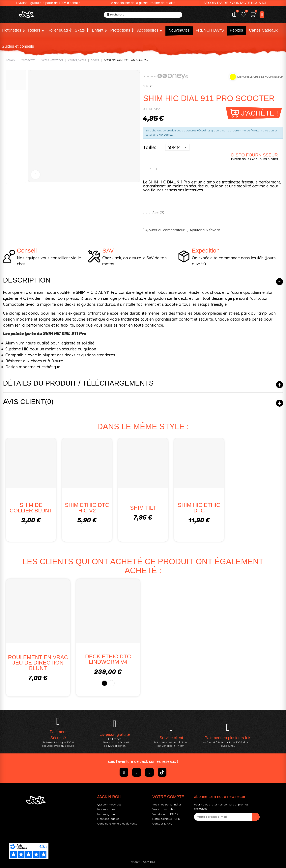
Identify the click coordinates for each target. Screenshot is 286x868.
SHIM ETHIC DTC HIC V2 (87, 508)
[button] (235, 3)
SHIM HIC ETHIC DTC (199, 508)
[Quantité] (151, 169)
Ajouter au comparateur (165, 230)
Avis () (158, 212)
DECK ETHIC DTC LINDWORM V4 (108, 659)
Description (27, 280)
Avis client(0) (28, 402)
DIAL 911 (148, 86)
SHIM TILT (143, 508)
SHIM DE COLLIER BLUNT (31, 508)
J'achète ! (260, 113)
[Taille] (177, 147)
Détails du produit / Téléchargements (78, 383)
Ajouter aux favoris (205, 230)
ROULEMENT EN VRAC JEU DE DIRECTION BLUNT (38, 663)
